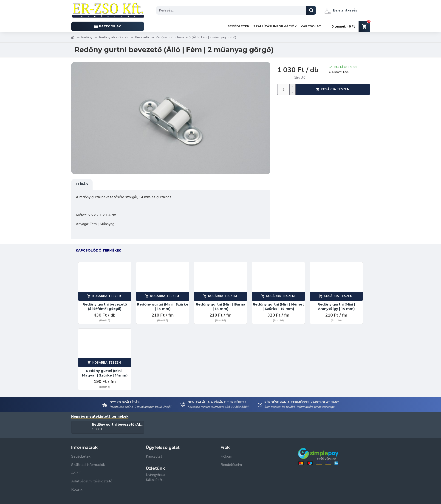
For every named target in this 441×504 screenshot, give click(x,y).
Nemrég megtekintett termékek (100, 412)
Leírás (82, 184)
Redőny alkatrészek (114, 37)
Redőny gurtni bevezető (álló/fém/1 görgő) (105, 302)
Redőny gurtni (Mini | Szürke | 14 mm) (163, 302)
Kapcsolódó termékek (98, 246)
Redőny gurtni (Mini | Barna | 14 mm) (220, 302)
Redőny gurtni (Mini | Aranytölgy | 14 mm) (336, 302)
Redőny (87, 37)
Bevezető (142, 37)
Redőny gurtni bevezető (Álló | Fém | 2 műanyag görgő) (117, 420)
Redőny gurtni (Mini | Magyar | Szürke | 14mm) (105, 369)
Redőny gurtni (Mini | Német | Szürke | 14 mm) (278, 302)
